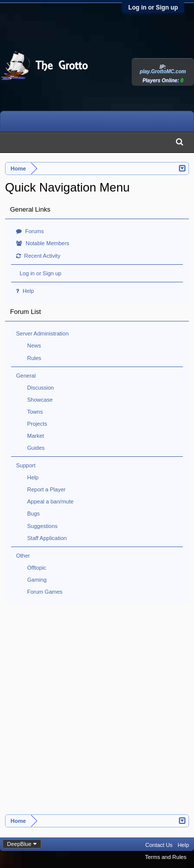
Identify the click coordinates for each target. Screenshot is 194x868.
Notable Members (43, 243)
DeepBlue (19, 844)
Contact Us (159, 845)
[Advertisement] (97, 713)
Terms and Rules (166, 857)
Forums (30, 231)
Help (25, 291)
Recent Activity (38, 256)
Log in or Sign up (153, 8)
